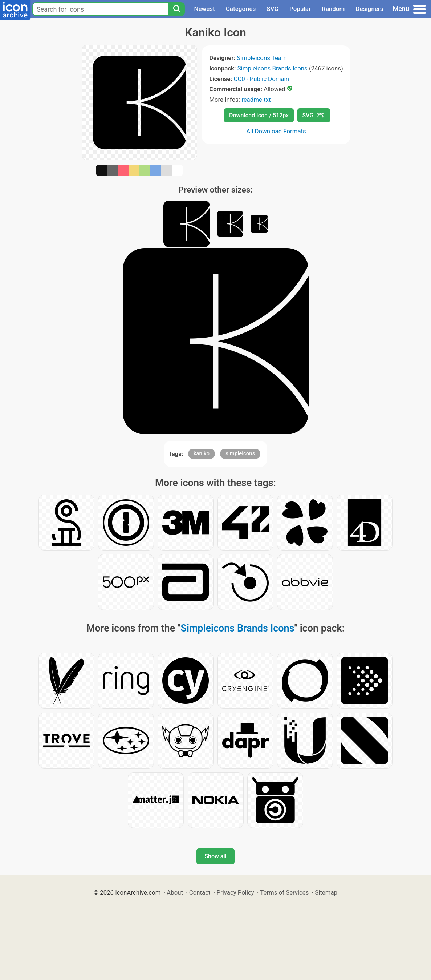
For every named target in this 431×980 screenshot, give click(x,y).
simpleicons (240, 453)
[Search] (176, 9)
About (175, 892)
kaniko (202, 453)
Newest (204, 9)
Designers (369, 9)
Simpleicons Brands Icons (273, 68)
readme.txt (256, 100)
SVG (273, 9)
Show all (215, 856)
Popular (300, 9)
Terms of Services (284, 892)
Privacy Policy (235, 892)
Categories (241, 9)
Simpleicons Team (262, 58)
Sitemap (326, 892)
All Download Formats (276, 131)
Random (333, 9)
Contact (200, 892)
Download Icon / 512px (259, 115)
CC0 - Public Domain (261, 79)
